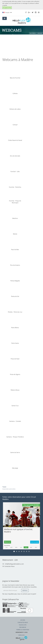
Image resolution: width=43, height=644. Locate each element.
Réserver (8, 542)
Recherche (23, 627)
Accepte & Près (7, 8)
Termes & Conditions (23, 630)
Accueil (23, 620)
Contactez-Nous (9, 566)
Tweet (4, 487)
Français (7, 13)
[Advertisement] (21, 45)
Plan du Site (23, 625)
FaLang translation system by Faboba (9, 489)
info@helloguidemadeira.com (14, 564)
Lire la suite (35, 542)
